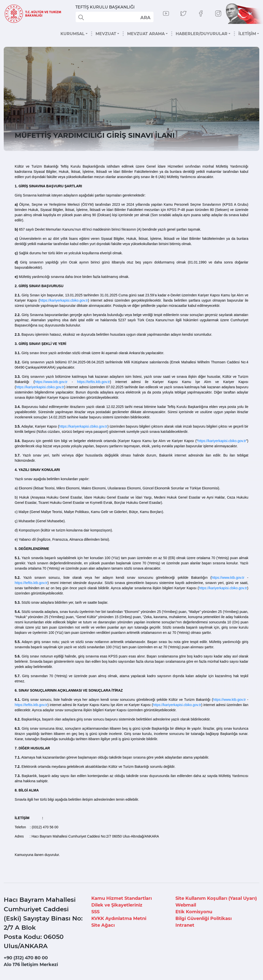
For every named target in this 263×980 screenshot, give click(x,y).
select (145, 17)
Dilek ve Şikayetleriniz (117, 905)
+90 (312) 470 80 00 (26, 958)
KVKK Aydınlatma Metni (119, 918)
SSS (95, 912)
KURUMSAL (73, 34)
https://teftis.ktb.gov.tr (94, 382)
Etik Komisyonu (194, 912)
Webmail (186, 905)
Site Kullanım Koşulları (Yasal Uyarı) (216, 898)
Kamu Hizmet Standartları (122, 898)
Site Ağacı (103, 925)
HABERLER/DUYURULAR (202, 34)
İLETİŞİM (247, 34)
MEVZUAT (106, 34)
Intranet (185, 925)
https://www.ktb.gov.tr (51, 382)
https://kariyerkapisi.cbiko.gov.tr (64, 300)
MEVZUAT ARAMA (146, 34)
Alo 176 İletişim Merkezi (31, 965)
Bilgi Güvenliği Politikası (204, 918)
